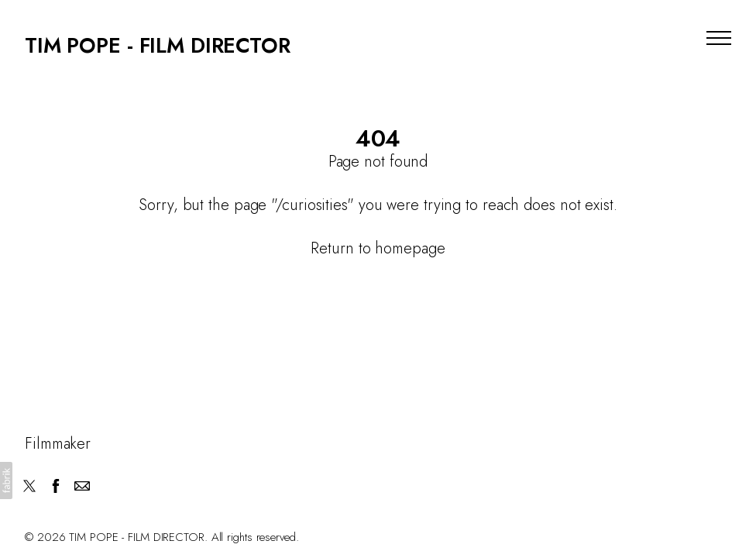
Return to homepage (378, 248)
